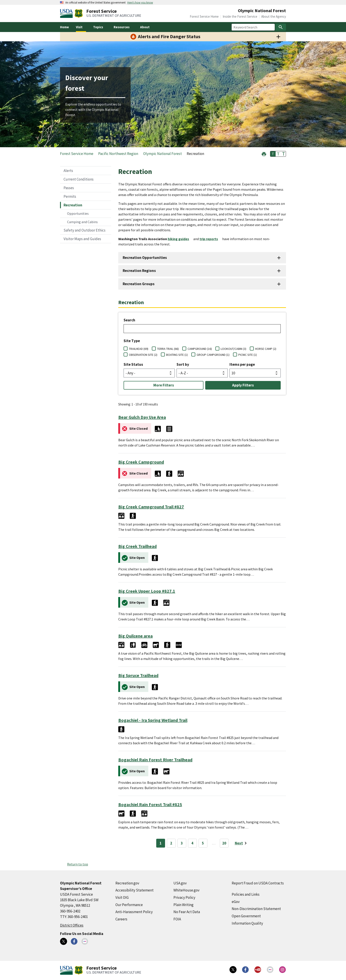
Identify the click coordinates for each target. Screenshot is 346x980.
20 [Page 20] (224, 843)
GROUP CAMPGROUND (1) (213, 355)
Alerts (68, 171)
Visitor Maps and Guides (82, 239)
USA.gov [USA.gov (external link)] (180, 883)
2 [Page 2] (171, 843)
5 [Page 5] (203, 843)
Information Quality (247, 923)
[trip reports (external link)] (211, 239)
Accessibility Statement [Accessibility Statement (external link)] (134, 890)
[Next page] (242, 843)
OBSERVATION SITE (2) (143, 355)
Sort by (183, 364)
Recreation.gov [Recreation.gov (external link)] (127, 883)
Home (64, 27)
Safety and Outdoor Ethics (85, 230)
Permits (70, 196)
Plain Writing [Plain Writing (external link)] (183, 905)
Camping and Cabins (82, 222)
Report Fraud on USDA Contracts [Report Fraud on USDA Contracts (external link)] (258, 883)
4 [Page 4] (192, 843)
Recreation (73, 205)
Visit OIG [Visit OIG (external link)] (122, 897)
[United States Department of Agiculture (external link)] (67, 13)
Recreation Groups (139, 284)
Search (129, 320)
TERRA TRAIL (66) (168, 349)
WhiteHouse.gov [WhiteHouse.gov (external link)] (186, 890)
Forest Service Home (204, 16)
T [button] (273, 154)
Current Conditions (79, 179)
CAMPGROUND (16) (200, 349)
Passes (69, 188)
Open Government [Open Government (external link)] (246, 916)
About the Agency (274, 16)
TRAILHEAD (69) (139, 349)
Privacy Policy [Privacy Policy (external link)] (184, 897)
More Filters (164, 385)
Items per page (242, 364)
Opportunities (78, 213)
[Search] (281, 27)
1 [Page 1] (161, 843)
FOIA (177, 919)
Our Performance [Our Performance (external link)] (129, 905)
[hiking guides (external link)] (180, 239)
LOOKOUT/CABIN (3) (233, 349)
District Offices (72, 925)
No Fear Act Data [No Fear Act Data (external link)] (187, 912)
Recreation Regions (139, 271)
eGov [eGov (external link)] (236, 902)
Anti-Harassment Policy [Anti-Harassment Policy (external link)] (134, 912)
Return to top (78, 864)
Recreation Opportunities (145, 258)
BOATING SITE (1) (177, 355)
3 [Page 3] (182, 843)
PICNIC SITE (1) (248, 355)
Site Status (133, 364)
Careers (121, 919)
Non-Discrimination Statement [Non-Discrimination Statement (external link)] (256, 909)
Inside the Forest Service (240, 16)
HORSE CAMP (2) (266, 349)
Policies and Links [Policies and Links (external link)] (246, 894)
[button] (264, 154)
